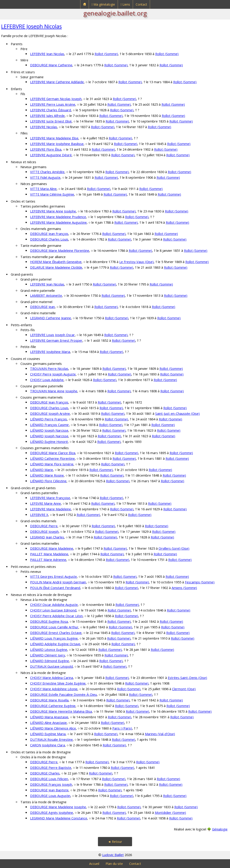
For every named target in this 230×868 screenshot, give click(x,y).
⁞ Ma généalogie (103, 4)
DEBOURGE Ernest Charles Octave (56, 633)
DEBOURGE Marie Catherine (51, 65)
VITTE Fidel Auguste (45, 177)
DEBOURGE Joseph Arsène (50, 414)
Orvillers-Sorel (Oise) (174, 548)
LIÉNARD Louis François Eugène (54, 638)
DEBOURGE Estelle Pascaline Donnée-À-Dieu (63, 695)
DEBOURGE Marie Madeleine (52, 548)
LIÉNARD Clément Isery (48, 655)
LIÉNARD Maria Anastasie (49, 717)
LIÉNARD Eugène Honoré (49, 442)
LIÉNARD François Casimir (50, 425)
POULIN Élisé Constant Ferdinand (55, 588)
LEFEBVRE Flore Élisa (46, 149)
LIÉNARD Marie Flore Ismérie (52, 464)
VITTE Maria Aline (43, 189)
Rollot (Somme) (106, 54)
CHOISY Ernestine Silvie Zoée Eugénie (58, 683)
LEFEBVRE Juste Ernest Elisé (51, 121)
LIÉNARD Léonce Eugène (49, 650)
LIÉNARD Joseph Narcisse (49, 430)
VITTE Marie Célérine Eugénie (52, 194)
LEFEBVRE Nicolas (44, 127)
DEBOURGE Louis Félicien (49, 779)
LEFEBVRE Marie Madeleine (51, 509)
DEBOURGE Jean (42, 307)
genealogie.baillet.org (115, 13)
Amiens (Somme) (184, 588)
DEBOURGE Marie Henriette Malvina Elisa (61, 711)
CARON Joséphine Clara (48, 745)
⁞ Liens (125, 4)
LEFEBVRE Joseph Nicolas (31, 26)
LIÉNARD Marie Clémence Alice (53, 728)
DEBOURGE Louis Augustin (50, 796)
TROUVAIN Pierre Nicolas (49, 369)
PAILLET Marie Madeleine (49, 554)
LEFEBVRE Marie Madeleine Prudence (58, 217)
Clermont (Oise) (184, 689)
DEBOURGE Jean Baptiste (49, 790)
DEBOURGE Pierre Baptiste (51, 768)
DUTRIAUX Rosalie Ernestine (51, 740)
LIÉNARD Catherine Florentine (52, 459)
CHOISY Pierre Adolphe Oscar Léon (56, 616)
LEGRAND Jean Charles (47, 537)
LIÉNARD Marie (42, 470)
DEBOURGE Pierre (44, 526)
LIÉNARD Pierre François (49, 419)
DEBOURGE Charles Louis (49, 239)
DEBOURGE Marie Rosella (49, 700)
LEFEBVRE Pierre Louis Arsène (53, 104)
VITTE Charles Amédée (47, 172)
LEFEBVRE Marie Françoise (50, 498)
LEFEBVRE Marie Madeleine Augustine (58, 222)
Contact (141, 4)
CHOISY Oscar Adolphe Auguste (54, 605)
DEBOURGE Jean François (49, 234)
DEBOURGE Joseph (44, 532)
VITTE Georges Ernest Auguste (53, 577)
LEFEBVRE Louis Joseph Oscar (52, 335)
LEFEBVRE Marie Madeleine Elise (54, 138)
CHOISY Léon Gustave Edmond (53, 610)
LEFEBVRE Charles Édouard (51, 110)
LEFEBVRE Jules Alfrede (47, 116)
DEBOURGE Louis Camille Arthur (54, 627)
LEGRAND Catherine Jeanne (51, 318)
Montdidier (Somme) (170, 813)
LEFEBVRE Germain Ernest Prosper (56, 340)
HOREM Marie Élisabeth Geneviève (56, 262)
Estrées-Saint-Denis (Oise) (187, 678)
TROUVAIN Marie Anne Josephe (54, 391)
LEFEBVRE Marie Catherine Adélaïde (57, 82)
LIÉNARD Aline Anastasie (48, 723)
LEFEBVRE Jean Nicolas (47, 54)
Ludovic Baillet (113, 855)
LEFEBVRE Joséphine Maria (50, 352)
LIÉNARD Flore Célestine (48, 481)
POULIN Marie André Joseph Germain (58, 582)
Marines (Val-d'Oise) (160, 734)
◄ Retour (115, 842)
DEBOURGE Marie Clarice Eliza (53, 453)
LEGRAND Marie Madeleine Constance (59, 818)
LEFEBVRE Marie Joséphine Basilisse (57, 144)
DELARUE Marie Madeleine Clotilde (56, 267)
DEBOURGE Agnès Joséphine (52, 813)
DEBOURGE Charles (45, 773)
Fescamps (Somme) (200, 582)
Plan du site (114, 864)
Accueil (94, 864)
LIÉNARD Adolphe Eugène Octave (55, 644)
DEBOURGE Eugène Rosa (49, 621)
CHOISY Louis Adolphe (47, 380)
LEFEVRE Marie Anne (45, 503)
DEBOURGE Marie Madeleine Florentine (60, 251)
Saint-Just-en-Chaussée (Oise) (177, 414)
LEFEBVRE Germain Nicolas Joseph (56, 99)
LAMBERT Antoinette (46, 296)
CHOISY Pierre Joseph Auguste (53, 374)
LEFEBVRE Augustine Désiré (51, 155)
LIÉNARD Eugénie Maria (48, 734)
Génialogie (220, 829)
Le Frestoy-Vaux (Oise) (136, 262)
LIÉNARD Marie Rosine (47, 475)
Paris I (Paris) (122, 728)
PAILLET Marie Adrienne (48, 560)
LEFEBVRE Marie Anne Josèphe (53, 211)
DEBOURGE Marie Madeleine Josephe (58, 807)
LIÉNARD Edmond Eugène (50, 661)
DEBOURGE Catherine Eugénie (53, 706)
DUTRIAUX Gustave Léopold (51, 666)
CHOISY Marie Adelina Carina (52, 678)
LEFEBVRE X (39, 515)
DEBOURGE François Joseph (51, 784)
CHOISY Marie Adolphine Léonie (54, 689)
